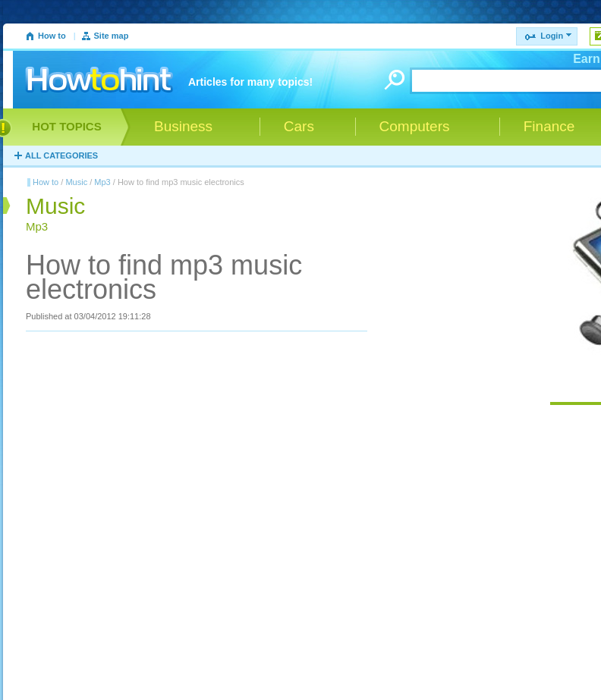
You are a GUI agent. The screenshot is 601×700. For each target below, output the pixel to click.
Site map (112, 36)
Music (76, 182)
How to (52, 36)
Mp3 (102, 182)
